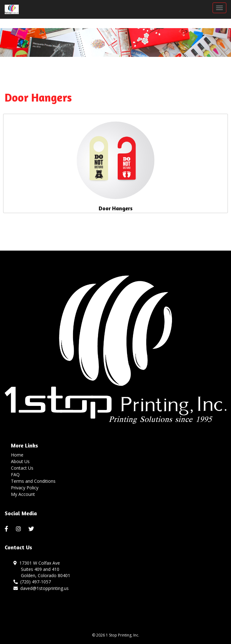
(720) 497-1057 (32, 582)
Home (17, 455)
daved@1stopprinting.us (41, 588)
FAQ (15, 474)
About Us (20, 461)
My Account (23, 494)
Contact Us (22, 468)
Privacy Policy (25, 488)
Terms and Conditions (33, 481)
